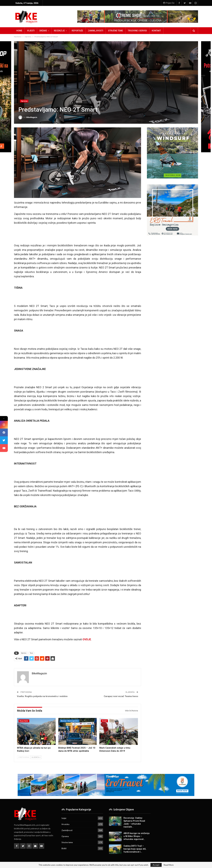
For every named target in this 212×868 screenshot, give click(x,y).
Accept (156, 865)
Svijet (104, 721)
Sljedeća (36, 757)
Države (43, 31)
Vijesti (31, 31)
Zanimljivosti (96, 31)
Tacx (31, 653)
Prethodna (24, 757)
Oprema (24, 101)
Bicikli (64, 848)
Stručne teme (115, 31)
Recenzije (59, 31)
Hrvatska (65, 824)
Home (19, 31)
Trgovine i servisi (137, 31)
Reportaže (77, 31)
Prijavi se (169, 3)
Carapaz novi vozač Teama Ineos (121, 696)
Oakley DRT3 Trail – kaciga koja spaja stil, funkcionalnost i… (135, 849)
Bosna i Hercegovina (70, 721)
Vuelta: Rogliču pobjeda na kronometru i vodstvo (42, 696)
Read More (169, 865)
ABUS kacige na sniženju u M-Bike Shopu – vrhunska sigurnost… (137, 836)
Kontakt (156, 31)
